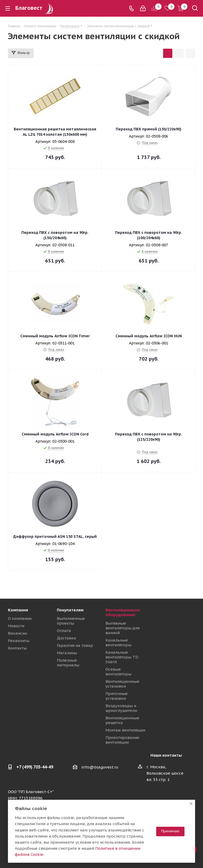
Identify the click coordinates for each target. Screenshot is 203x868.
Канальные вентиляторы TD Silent (122, 657)
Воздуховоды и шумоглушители (121, 708)
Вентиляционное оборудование (123, 612)
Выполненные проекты (71, 621)
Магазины (67, 653)
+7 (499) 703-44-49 (35, 767)
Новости (16, 626)
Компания (18, 610)
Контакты (17, 648)
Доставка (66, 638)
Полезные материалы (68, 663)
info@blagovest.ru (100, 767)
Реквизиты (19, 641)
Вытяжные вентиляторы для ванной (123, 628)
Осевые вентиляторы (118, 672)
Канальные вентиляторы (118, 642)
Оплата (64, 631)
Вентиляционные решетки (122, 720)
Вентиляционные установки (122, 684)
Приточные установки (117, 696)
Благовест (35, 8)
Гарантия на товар (75, 645)
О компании (20, 618)
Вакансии (17, 633)
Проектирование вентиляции (122, 740)
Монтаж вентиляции (125, 730)
